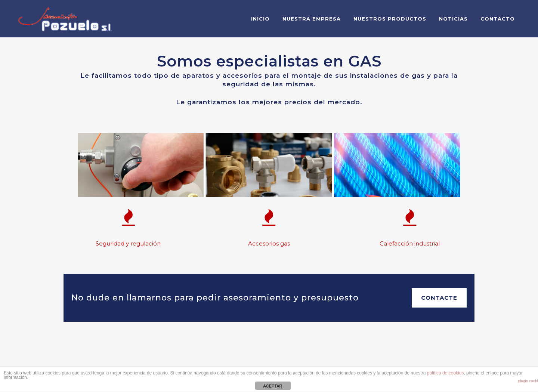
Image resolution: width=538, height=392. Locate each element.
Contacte (439, 298)
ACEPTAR (273, 386)
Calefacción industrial (410, 243)
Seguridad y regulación (128, 243)
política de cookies (446, 373)
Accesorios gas (269, 243)
